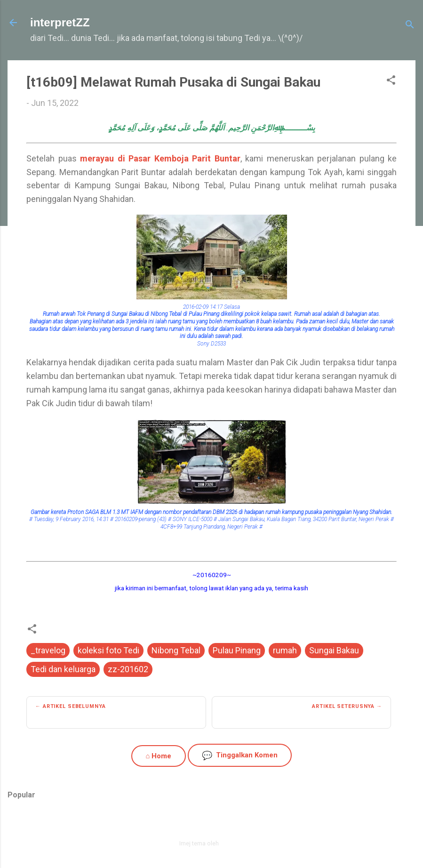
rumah (285, 650)
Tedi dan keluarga (63, 669)
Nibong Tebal (176, 650)
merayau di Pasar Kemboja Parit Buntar (160, 158)
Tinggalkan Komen (240, 755)
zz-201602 (128, 669)
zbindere (232, 843)
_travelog (48, 650)
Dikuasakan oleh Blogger (211, 823)
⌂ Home (158, 756)
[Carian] (410, 26)
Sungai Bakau (334, 650)
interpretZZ (60, 22)
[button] (391, 81)
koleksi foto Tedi (108, 650)
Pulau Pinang (237, 650)
